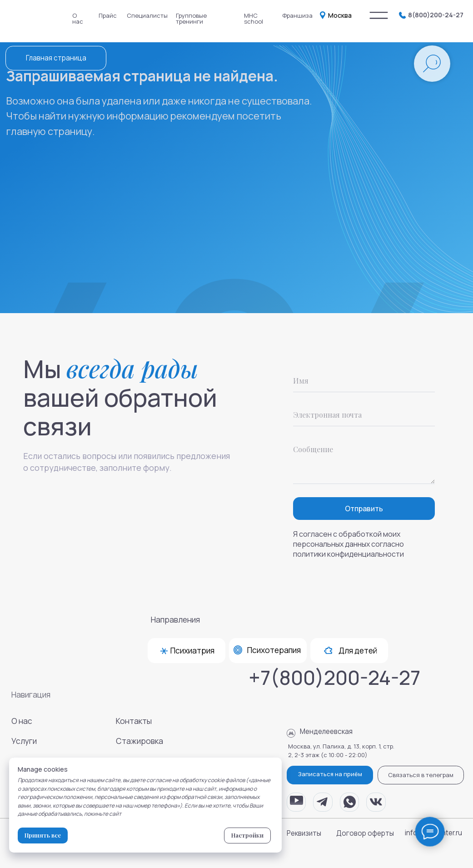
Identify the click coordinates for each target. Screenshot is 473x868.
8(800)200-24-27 (436, 15)
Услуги (24, 741)
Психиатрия (192, 651)
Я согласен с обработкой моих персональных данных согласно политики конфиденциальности (349, 544)
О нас (78, 18)
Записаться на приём (330, 774)
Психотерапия (274, 650)
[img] (379, 15)
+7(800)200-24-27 (334, 677)
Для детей (358, 651)
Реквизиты (304, 833)
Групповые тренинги (191, 18)
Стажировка (139, 741)
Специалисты (147, 15)
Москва (340, 15)
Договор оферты (365, 833)
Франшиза (297, 15)
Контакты (134, 721)
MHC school (254, 18)
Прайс (108, 15)
